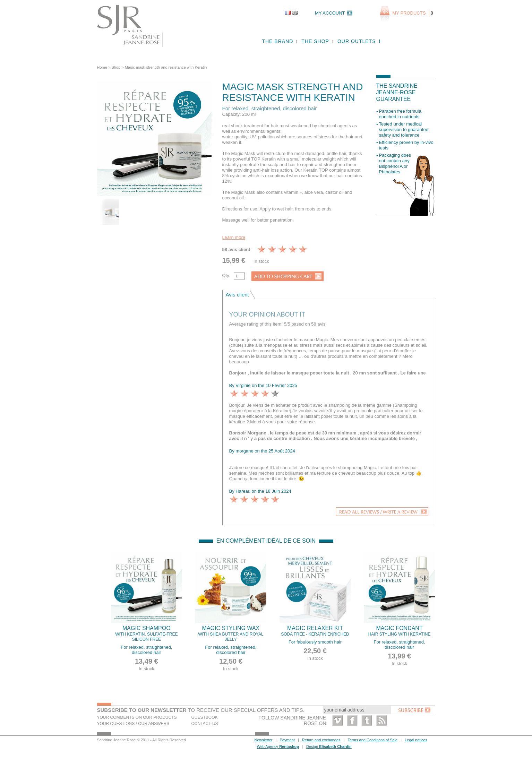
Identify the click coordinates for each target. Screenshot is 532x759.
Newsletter (264, 740)
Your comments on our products (137, 717)
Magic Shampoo (147, 634)
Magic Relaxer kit (315, 631)
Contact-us (205, 724)
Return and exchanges (321, 740)
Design (329, 747)
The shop (315, 41)
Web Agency (278, 747)
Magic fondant (400, 631)
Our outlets (357, 41)
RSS (381, 720)
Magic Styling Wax (231, 634)
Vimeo (338, 720)
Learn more (234, 237)
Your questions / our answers (133, 724)
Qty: (226, 275)
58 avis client (236, 249)
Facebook (352, 720)
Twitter (367, 720)
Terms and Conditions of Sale (373, 740)
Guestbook (205, 717)
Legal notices (416, 740)
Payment (287, 740)
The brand (277, 41)
